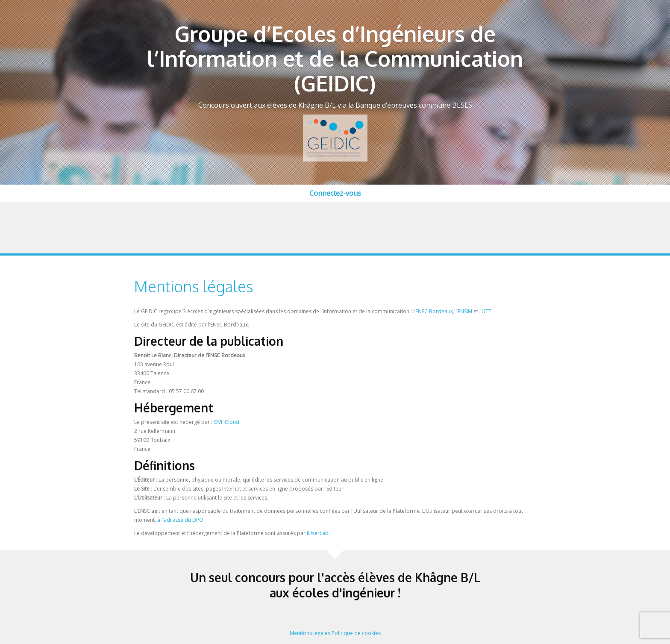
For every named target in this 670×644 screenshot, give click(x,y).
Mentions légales (310, 633)
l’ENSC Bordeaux (433, 311)
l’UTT (485, 311)
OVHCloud (226, 422)
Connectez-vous (335, 193)
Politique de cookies (356, 633)
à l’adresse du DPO (180, 520)
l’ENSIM (464, 311)
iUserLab (318, 533)
